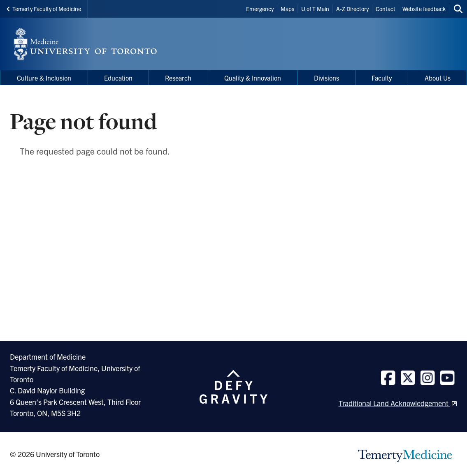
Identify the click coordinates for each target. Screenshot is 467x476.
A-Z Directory (352, 9)
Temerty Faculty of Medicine (44, 9)
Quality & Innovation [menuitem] (253, 78)
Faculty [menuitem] (382, 78)
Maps (287, 9)
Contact (386, 9)
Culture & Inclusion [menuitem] (44, 78)
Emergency (260, 9)
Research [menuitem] (178, 78)
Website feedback (424, 9)
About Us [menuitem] (438, 78)
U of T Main (315, 9)
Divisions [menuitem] (326, 78)
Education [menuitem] (118, 78)
